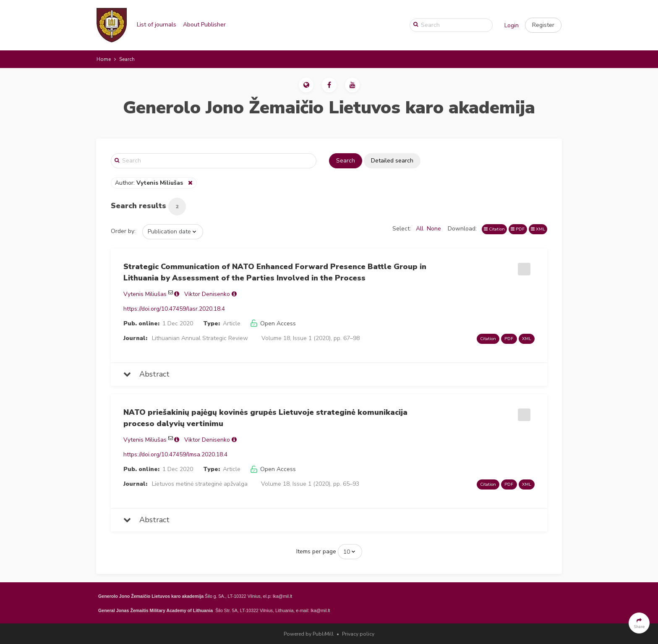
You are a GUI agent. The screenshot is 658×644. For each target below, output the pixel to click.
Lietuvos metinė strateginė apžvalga (200, 484)
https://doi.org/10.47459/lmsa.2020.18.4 (175, 454)
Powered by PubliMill (309, 634)
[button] (543, 25)
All (420, 229)
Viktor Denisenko (207, 294)
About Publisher (204, 25)
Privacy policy (358, 634)
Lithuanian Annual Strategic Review (200, 338)
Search (346, 161)
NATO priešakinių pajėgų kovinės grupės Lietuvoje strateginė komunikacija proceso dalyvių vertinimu (265, 418)
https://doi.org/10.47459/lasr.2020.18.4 (174, 309)
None (434, 229)
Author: (150, 183)
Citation (494, 229)
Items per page (316, 551)
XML (538, 229)
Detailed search (392, 161)
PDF (518, 229)
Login (512, 25)
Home (104, 59)
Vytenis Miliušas (145, 294)
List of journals (157, 25)
